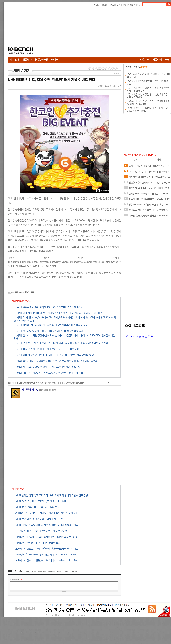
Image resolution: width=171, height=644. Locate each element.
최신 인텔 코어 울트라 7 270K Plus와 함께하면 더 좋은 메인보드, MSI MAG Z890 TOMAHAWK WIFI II (147, 189)
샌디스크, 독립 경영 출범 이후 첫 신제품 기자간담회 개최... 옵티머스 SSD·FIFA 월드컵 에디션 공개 (147, 211)
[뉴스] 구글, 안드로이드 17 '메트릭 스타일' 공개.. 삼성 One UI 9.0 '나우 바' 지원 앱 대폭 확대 (61, 343)
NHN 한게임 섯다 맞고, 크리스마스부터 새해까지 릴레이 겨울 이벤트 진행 (51, 495)
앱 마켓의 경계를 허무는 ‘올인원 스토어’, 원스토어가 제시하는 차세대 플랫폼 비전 (147, 178)
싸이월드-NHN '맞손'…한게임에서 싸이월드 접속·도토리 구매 (46, 513)
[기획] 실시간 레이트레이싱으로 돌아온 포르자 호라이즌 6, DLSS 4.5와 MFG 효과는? (58, 361)
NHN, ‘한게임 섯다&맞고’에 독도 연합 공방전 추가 (40, 501)
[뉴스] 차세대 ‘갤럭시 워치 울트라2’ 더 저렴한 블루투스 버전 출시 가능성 (51, 325)
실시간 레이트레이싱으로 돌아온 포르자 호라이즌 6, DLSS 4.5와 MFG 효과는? (147, 194)
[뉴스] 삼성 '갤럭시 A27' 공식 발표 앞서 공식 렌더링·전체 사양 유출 (48, 373)
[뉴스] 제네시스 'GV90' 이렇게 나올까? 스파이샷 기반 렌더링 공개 (48, 367)
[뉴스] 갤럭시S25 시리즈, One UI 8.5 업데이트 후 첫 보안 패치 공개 (48, 331)
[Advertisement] (86, 32)
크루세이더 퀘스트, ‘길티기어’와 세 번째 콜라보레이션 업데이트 (46, 549)
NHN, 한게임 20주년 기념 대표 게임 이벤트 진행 (38, 519)
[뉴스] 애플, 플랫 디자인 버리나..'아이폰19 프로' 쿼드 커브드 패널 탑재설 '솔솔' (54, 355)
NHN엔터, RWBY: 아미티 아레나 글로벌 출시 (37, 543)
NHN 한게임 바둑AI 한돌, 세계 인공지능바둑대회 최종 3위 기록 (46, 525)
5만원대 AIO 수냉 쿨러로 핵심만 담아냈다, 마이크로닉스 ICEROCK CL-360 (147, 167)
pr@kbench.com (47, 390)
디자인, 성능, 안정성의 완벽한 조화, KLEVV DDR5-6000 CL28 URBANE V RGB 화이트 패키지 (147, 216)
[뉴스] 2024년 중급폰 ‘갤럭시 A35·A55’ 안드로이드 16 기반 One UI (50, 307)
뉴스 (135, 160)
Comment (16, 580)
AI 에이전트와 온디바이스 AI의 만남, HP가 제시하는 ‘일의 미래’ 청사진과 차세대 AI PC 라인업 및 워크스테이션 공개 (147, 172)
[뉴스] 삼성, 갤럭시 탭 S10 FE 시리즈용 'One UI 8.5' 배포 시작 (46, 349)
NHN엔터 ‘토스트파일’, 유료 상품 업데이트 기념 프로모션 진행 (45, 555)
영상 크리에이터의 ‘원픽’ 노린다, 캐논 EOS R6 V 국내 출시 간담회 (146, 205)
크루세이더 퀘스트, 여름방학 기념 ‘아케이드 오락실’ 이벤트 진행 (46, 561)
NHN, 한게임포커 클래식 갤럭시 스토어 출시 (36, 507)
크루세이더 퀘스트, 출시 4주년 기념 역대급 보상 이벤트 (42, 531)
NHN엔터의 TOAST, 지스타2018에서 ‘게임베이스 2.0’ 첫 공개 (46, 537)
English (97, 5)
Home (116, 73)
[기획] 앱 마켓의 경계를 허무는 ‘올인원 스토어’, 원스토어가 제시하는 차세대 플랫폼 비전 (58, 313)
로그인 (105, 5)
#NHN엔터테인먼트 (27, 293)
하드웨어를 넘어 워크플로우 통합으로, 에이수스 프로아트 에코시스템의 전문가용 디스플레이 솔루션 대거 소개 (147, 200)
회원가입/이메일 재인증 (132, 5)
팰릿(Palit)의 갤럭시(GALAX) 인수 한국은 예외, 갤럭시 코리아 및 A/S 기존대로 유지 (147, 183)
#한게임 (15, 293)
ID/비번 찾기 (115, 5)
